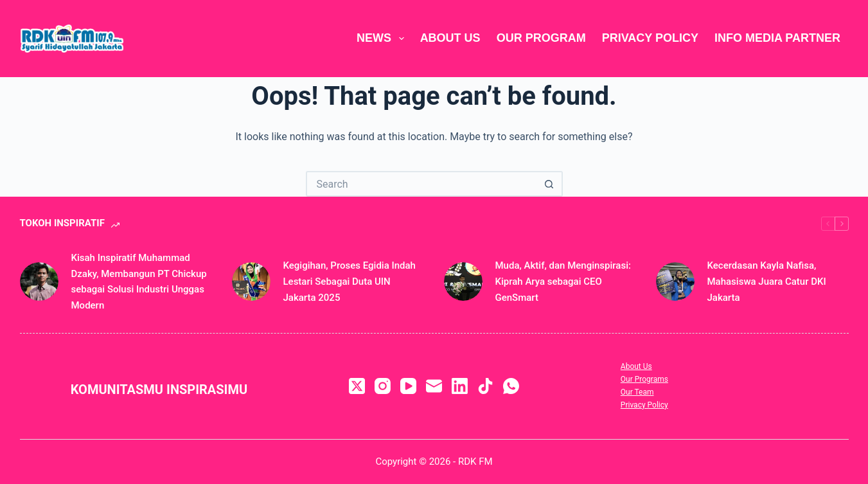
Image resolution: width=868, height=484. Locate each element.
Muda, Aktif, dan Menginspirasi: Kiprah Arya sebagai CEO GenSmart (563, 282)
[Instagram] (383, 386)
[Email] (434, 386)
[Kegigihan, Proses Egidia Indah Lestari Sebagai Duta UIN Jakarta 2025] (251, 282)
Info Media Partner (777, 38)
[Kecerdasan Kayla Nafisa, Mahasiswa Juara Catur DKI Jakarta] (675, 282)
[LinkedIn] (460, 386)
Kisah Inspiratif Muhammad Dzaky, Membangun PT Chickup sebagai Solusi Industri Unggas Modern (139, 282)
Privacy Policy (650, 38)
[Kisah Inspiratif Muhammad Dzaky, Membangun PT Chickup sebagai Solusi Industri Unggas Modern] (39, 282)
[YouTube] (408, 386)
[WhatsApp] (511, 386)
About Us (450, 38)
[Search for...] (421, 184)
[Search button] (550, 184)
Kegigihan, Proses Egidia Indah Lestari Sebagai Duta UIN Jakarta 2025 (350, 282)
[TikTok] (485, 386)
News (383, 39)
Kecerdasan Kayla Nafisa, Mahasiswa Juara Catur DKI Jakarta (767, 282)
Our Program (541, 38)
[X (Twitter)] (357, 386)
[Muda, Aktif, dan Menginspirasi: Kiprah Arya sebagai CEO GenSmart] (463, 282)
